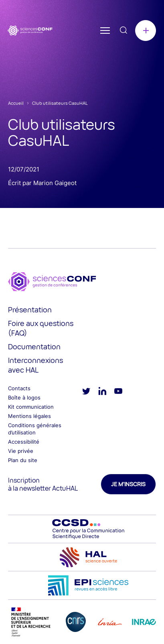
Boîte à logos (24, 397)
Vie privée (21, 451)
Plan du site (23, 460)
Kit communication (31, 407)
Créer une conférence (146, 31)
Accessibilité (24, 442)
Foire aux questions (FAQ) (41, 328)
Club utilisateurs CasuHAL (60, 103)
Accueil (16, 103)
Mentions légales (29, 416)
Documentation (34, 346)
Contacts (19, 388)
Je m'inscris (128, 484)
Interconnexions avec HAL (35, 365)
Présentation (30, 310)
